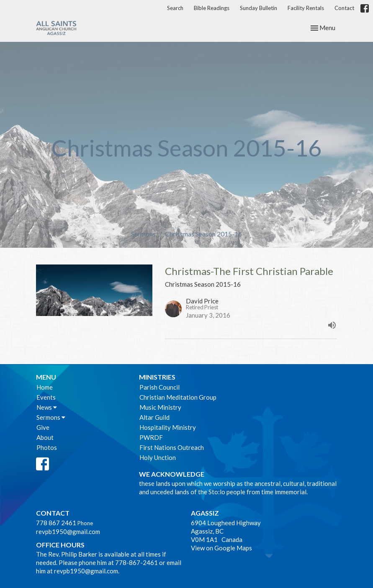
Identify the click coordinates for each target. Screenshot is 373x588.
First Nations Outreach (172, 447)
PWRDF (151, 437)
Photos (47, 447)
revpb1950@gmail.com (68, 532)
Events (46, 397)
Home (45, 387)
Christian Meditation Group (178, 397)
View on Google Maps (221, 548)
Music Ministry (160, 407)
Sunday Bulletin (259, 8)
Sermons (143, 234)
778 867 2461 (56, 523)
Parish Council (159, 387)
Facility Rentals (306, 8)
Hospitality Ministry (168, 427)
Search (175, 8)
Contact (344, 8)
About (45, 437)
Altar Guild (154, 417)
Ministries (157, 377)
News (47, 407)
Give (43, 427)
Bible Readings (212, 8)
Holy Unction (158, 457)
